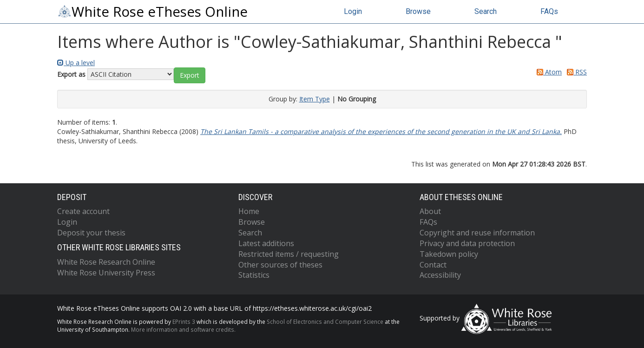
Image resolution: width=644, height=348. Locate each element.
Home (249, 211)
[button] (190, 75)
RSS (575, 72)
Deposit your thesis (91, 233)
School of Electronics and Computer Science (325, 321)
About (430, 211)
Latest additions (266, 243)
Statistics (254, 275)
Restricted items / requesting (289, 254)
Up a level (76, 63)
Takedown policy (449, 254)
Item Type (315, 99)
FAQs (549, 11)
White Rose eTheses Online (152, 12)
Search (486, 11)
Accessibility (440, 275)
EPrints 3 (184, 321)
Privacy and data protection (467, 243)
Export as (71, 74)
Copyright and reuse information (477, 233)
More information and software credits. (183, 329)
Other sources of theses (280, 265)
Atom (548, 72)
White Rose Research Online (106, 262)
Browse (418, 11)
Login (353, 11)
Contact (433, 265)
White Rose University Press (106, 273)
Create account (83, 211)
